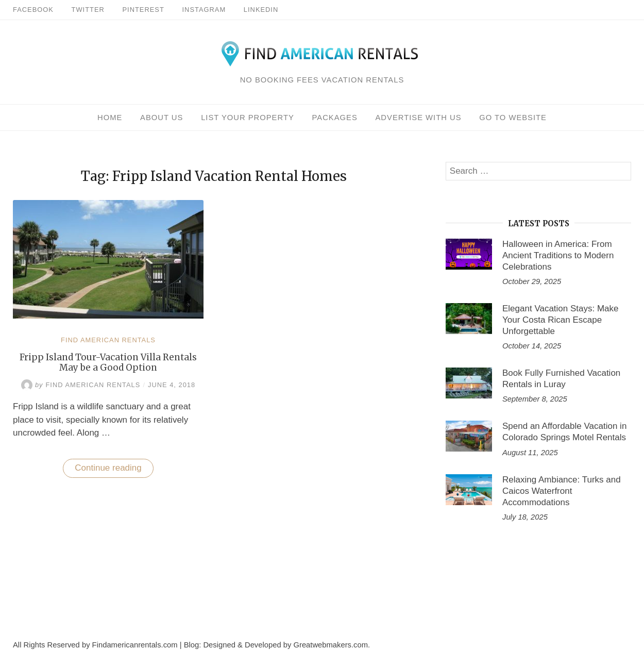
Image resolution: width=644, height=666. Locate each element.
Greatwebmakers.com (331, 645)
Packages (335, 118)
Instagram (204, 10)
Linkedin (261, 10)
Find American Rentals (108, 340)
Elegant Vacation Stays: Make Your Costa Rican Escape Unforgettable (561, 320)
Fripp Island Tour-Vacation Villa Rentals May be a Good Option (108, 362)
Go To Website (513, 118)
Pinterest (143, 10)
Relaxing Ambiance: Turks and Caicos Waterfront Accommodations (562, 491)
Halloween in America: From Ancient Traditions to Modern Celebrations (558, 255)
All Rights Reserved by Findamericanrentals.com (95, 645)
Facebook (33, 10)
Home (110, 118)
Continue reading (114, 470)
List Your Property (248, 118)
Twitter (88, 10)
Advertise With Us (418, 118)
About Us (162, 118)
